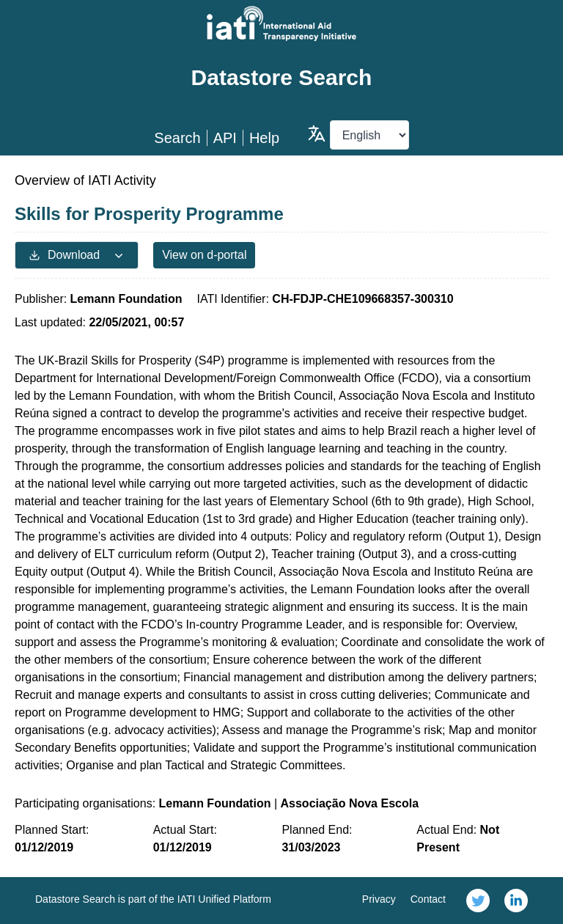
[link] (478, 901)
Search (177, 138)
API (225, 138)
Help (264, 138)
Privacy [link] (379, 899)
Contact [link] (428, 899)
